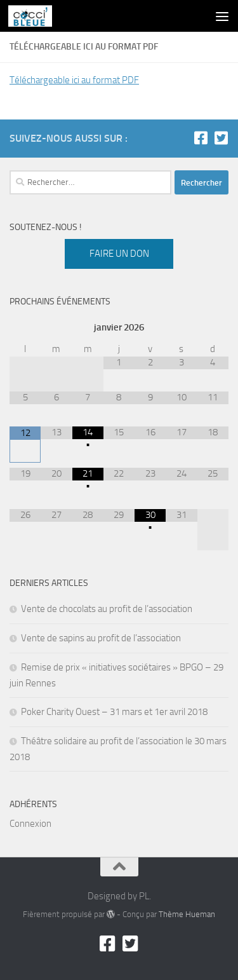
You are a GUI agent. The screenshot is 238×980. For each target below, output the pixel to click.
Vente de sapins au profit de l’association (101, 638)
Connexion (30, 824)
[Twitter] (221, 138)
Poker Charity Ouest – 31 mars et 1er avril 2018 (114, 712)
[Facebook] (201, 138)
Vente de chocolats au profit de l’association (107, 609)
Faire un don (119, 254)
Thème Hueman (187, 914)
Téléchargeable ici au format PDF (74, 80)
